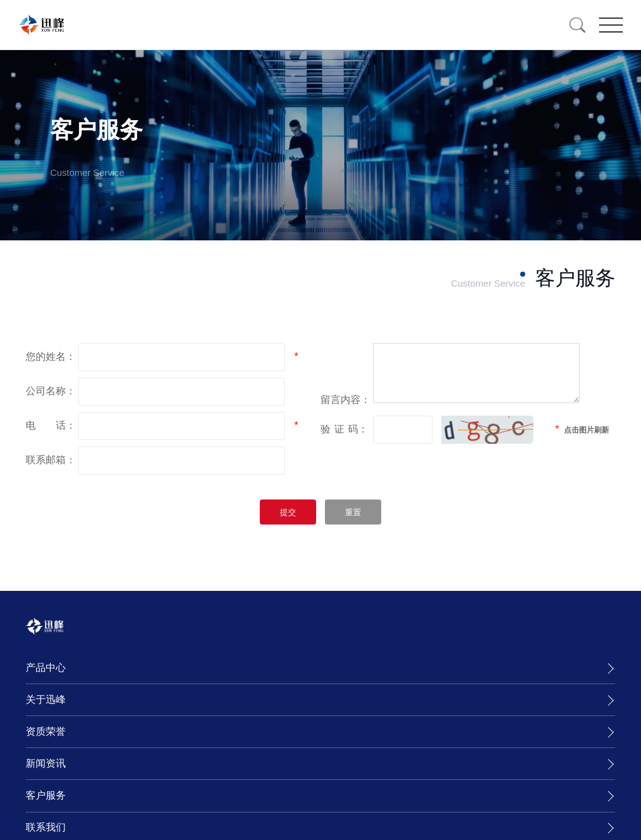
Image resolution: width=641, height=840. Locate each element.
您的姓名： (51, 356)
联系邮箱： (51, 460)
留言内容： (346, 411)
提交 (288, 512)
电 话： (51, 425)
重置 (353, 512)
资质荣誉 (46, 731)
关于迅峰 (46, 699)
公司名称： (51, 391)
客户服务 (46, 795)
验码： (344, 440)
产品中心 (46, 668)
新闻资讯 (46, 763)
